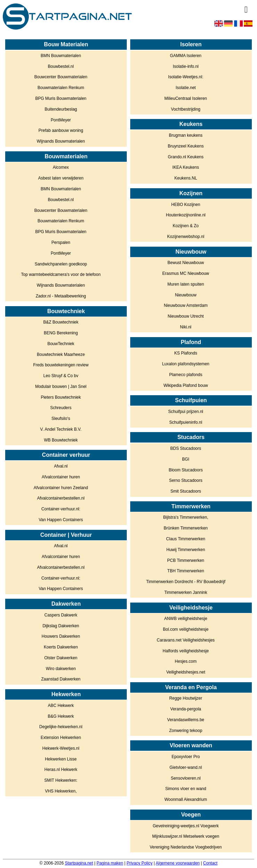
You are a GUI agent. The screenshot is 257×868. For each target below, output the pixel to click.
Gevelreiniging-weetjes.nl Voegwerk (186, 826)
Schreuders (61, 408)
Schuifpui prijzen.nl (186, 412)
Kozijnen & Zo (186, 226)
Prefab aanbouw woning (61, 130)
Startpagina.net (79, 863)
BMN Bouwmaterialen (61, 56)
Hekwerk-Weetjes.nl (61, 748)
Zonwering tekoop (186, 731)
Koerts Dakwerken (61, 647)
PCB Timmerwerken (186, 560)
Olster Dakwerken (61, 658)
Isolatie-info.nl (186, 66)
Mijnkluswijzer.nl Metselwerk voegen (186, 836)
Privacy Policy (139, 863)
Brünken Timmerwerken (186, 528)
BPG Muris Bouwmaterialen (61, 98)
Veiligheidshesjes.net (186, 672)
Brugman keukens (186, 135)
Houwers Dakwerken (61, 636)
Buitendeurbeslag (61, 109)
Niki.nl (186, 327)
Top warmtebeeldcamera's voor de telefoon (61, 274)
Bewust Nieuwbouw (186, 263)
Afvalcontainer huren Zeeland (61, 488)
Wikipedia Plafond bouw (186, 385)
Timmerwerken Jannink (186, 592)
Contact (210, 863)
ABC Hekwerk (61, 706)
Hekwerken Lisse (61, 759)
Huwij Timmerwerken (186, 550)
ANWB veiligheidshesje (186, 619)
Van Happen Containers (61, 520)
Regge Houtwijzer (186, 698)
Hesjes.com (186, 661)
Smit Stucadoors (186, 491)
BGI (186, 459)
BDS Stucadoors (186, 448)
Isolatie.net (186, 88)
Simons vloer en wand (186, 789)
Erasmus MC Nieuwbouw (186, 273)
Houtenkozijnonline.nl (186, 215)
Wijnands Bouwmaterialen (61, 141)
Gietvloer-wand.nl (186, 767)
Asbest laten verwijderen (61, 178)
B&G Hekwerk (61, 716)
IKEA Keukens (186, 167)
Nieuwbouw (186, 295)
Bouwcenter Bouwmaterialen (61, 77)
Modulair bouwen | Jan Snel (61, 387)
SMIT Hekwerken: (61, 780)
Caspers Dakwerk (61, 615)
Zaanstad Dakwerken (61, 679)
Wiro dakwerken (61, 669)
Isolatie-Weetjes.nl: (186, 77)
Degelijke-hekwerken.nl (61, 727)
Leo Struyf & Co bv (61, 376)
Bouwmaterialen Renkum (61, 88)
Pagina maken (110, 863)
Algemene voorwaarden (178, 863)
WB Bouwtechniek (61, 440)
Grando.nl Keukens (186, 157)
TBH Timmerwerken (186, 571)
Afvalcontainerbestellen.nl (61, 498)
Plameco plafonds (186, 375)
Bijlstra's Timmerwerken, (186, 517)
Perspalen (61, 242)
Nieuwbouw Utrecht (186, 316)
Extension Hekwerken (61, 738)
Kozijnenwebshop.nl (186, 237)
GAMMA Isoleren (186, 56)
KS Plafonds (186, 353)
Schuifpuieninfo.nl (186, 422)
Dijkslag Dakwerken (61, 626)
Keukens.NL (186, 178)
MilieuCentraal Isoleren (186, 98)
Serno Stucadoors (186, 480)
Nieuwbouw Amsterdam (186, 305)
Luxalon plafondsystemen (186, 364)
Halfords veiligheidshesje (186, 651)
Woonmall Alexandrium (186, 799)
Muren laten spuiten (186, 284)
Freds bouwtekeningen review (61, 365)
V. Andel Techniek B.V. (61, 429)
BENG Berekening (61, 333)
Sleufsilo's (61, 419)
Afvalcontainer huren (61, 477)
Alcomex (61, 167)
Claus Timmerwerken (186, 539)
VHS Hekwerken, (61, 791)
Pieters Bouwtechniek (61, 397)
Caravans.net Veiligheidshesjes (186, 640)
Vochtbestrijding (186, 109)
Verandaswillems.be (186, 720)
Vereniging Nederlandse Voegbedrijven (186, 847)
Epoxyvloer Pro (186, 757)
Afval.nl (61, 466)
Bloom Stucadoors (186, 470)
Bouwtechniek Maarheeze (61, 355)
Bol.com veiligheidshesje (186, 629)
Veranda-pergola (186, 709)
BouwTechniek (61, 344)
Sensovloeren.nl (186, 778)
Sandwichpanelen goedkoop (61, 264)
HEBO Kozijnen (186, 205)
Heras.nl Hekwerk (61, 770)
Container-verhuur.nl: (61, 509)
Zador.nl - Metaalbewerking (61, 296)
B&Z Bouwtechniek (61, 322)
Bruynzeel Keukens (186, 146)
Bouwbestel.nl (61, 66)
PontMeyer (61, 120)
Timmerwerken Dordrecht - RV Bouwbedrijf (186, 582)
